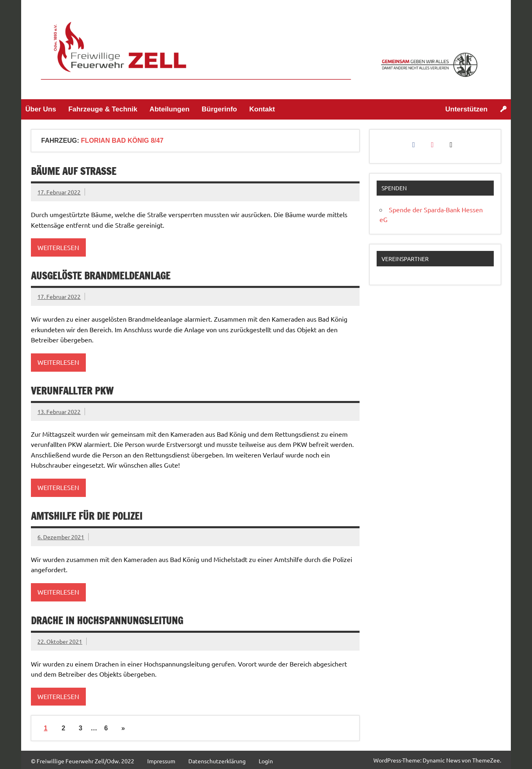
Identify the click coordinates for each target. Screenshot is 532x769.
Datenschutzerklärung (217, 761)
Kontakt (262, 109)
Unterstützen (467, 109)
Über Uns (41, 109)
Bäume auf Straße (74, 171)
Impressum (161, 761)
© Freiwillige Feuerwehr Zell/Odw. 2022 (83, 761)
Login (266, 761)
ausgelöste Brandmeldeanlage (101, 276)
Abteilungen (170, 109)
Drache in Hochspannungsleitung (107, 621)
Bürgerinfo (219, 109)
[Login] (503, 109)
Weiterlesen (58, 247)
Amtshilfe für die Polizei (87, 516)
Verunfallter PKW (72, 391)
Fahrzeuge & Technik (103, 109)
